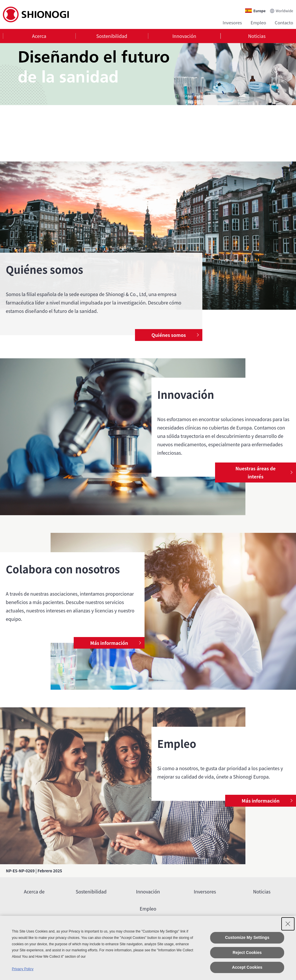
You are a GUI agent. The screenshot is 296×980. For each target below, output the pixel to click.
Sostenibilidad (112, 36)
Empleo (258, 22)
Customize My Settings (247, 937)
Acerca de (34, 891)
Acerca (39, 36)
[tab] (39, 36)
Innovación (184, 36)
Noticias (257, 36)
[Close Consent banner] (288, 924)
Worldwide (284, 11)
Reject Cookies (247, 953)
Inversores (205, 891)
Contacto (284, 22)
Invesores (232, 22)
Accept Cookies (247, 967)
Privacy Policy (23, 969)
